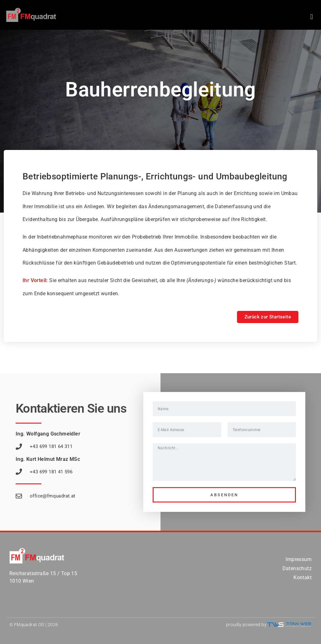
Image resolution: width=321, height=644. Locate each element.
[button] (312, 17)
